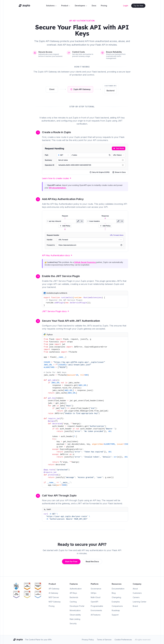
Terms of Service (104, 640)
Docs (94, 6)
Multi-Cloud (96, 597)
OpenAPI (94, 602)
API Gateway (54, 589)
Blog (114, 593)
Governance (96, 589)
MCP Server (54, 597)
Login (126, 6)
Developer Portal (77, 606)
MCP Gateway (55, 602)
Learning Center (140, 602)
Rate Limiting (75, 619)
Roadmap (116, 610)
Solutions (51, 6)
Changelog (116, 597)
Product (66, 6)
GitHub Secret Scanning (85, 262)
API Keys (73, 593)
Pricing (104, 6)
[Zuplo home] (24, 6)
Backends (74, 597)
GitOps (94, 593)
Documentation (118, 589)
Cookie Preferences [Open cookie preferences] (123, 640)
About (135, 589)
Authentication (76, 589)
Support (115, 615)
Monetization (75, 610)
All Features (96, 615)
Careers (136, 597)
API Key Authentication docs (57, 255)
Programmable (97, 606)
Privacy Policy (88, 640)
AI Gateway (53, 593)
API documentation (58, 188)
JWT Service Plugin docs (56, 311)
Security (73, 623)
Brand (135, 606)
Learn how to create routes (57, 178)
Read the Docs (92, 561)
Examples (116, 602)
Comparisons (117, 606)
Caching (73, 602)
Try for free (138, 6)
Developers (81, 6)
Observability (75, 615)
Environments (96, 610)
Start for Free (71, 561)
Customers (137, 593)
